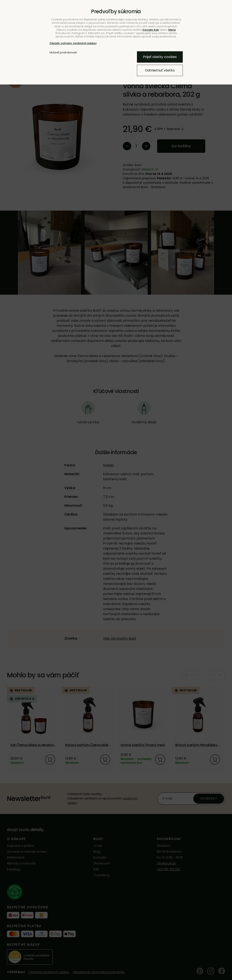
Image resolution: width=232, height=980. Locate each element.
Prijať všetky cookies (160, 57)
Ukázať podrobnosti (63, 53)
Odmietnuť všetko (160, 70)
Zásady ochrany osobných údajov (73, 43)
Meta (172, 30)
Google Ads (151, 30)
